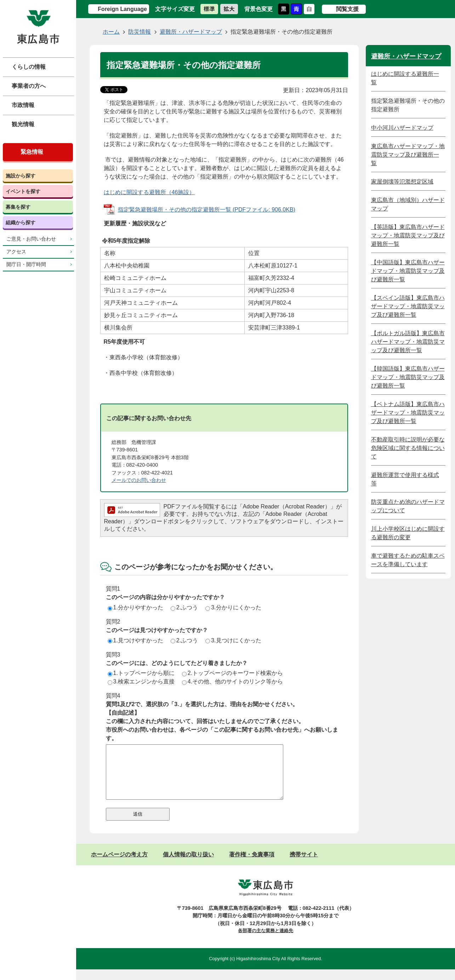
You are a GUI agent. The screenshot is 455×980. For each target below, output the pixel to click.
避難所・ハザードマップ (191, 32)
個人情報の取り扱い (188, 865)
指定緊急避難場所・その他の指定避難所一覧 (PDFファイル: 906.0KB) (207, 210)
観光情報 (23, 124)
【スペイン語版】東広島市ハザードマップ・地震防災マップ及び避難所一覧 (408, 306)
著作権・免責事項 (252, 865)
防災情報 (140, 32)
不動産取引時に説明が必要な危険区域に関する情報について (408, 448)
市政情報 (23, 105)
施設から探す (21, 176)
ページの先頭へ (441, 837)
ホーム (111, 32)
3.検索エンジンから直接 (141, 682)
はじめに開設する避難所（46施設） (149, 192)
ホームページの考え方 (119, 865)
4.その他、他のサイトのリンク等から (232, 682)
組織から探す (21, 223)
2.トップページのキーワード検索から (232, 673)
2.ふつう (184, 607)
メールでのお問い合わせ (139, 480)
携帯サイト (304, 865)
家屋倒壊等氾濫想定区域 (402, 182)
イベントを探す (23, 191)
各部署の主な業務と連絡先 (266, 941)
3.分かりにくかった (233, 607)
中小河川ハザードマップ (402, 128)
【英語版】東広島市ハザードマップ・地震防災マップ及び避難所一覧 (408, 235)
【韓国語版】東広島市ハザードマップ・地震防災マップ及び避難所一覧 (408, 377)
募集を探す (18, 207)
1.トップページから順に (141, 673)
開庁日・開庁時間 (26, 264)
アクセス (16, 252)
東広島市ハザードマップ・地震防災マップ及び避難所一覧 (408, 155)
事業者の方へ (29, 86)
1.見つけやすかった (135, 640)
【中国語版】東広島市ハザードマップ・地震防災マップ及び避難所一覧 (408, 271)
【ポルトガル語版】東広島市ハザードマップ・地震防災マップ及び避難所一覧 (408, 342)
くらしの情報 (29, 67)
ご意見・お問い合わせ (31, 239)
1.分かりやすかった (135, 607)
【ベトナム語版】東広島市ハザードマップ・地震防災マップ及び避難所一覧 (408, 413)
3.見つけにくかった (233, 640)
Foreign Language (122, 9)
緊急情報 (32, 152)
